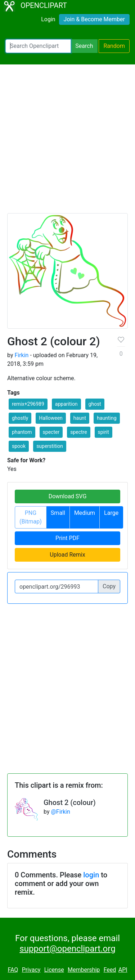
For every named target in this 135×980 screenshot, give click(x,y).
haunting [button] (107, 418)
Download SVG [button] (68, 496)
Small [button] (58, 513)
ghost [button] (95, 404)
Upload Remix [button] (67, 555)
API (123, 970)
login (91, 875)
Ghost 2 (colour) (70, 803)
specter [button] (51, 432)
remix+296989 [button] (28, 404)
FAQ (13, 970)
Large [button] (111, 513)
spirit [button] (103, 432)
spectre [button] (78, 432)
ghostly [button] (20, 418)
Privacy (31, 970)
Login (48, 19)
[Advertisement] (67, 142)
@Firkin (60, 812)
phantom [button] (22, 432)
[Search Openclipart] (38, 46)
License (54, 970)
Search (84, 46)
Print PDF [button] (67, 538)
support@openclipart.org (67, 949)
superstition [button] (50, 446)
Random (114, 46)
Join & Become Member (94, 19)
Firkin (21, 355)
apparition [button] (66, 404)
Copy (109, 586)
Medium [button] (85, 513)
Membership (84, 970)
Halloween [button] (51, 418)
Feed (110, 970)
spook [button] (19, 446)
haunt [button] (80, 418)
